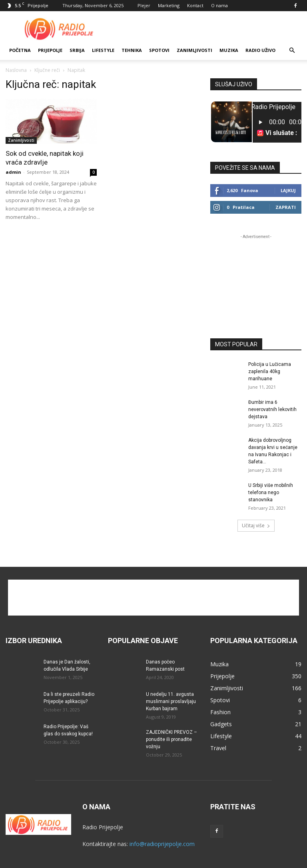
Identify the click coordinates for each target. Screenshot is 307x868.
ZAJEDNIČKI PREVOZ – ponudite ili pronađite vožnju (171, 739)
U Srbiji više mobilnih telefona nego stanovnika (271, 493)
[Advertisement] (207, 29)
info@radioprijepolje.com (162, 844)
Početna (20, 50)
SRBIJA (77, 50)
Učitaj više (256, 525)
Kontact (195, 5)
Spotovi (159, 50)
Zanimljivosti (194, 50)
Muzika (229, 50)
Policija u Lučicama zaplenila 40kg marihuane (270, 371)
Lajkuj (288, 190)
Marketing (169, 5)
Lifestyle (103, 50)
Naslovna (16, 70)
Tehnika (132, 50)
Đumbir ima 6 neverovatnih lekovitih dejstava (272, 409)
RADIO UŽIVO (260, 50)
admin (13, 172)
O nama (219, 5)
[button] (292, 51)
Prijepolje (50, 50)
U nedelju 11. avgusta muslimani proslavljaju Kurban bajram (171, 701)
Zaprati (286, 207)
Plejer (144, 5)
